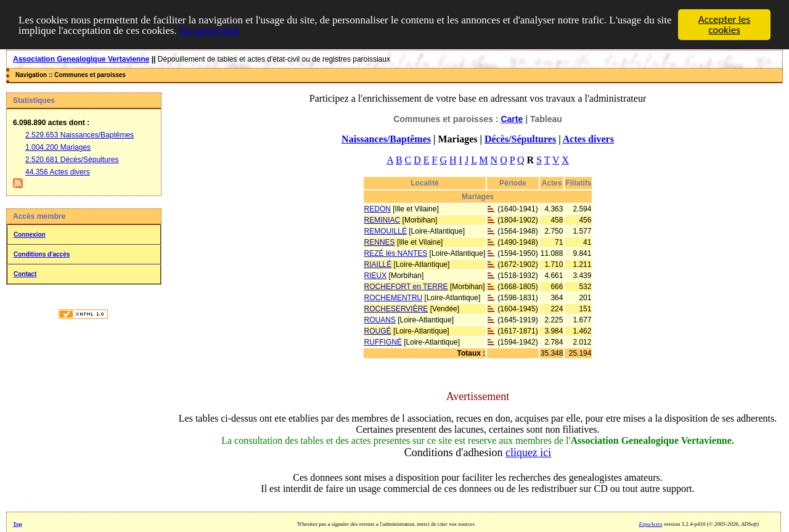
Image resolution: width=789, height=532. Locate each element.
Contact (25, 274)
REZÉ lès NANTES (396, 253)
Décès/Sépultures (520, 139)
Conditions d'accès (42, 254)
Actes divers (588, 139)
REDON (378, 209)
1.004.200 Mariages (58, 147)
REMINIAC (382, 220)
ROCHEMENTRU (394, 298)
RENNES (380, 242)
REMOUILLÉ (386, 231)
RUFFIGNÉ (383, 342)
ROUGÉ (378, 331)
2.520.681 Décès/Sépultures (72, 160)
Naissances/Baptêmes (386, 139)
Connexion (30, 235)
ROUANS (380, 320)
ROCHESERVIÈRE (396, 309)
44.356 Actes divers (58, 172)
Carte (512, 119)
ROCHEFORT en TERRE (406, 287)
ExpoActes (650, 524)
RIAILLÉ (378, 264)
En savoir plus (209, 30)
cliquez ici (528, 452)
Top (18, 524)
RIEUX (376, 276)
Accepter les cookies (724, 25)
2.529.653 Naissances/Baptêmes (80, 135)
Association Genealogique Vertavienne (81, 59)
